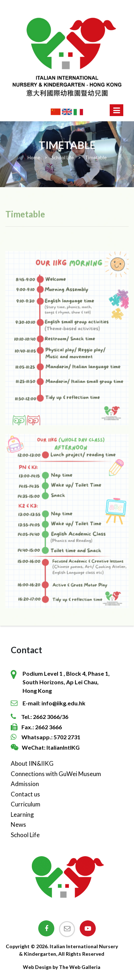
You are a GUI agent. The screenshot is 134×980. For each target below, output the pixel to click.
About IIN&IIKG (32, 763)
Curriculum (26, 804)
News (18, 824)
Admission (25, 784)
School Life (25, 835)
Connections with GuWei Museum (56, 774)
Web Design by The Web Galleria (62, 967)
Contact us (25, 794)
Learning (22, 814)
